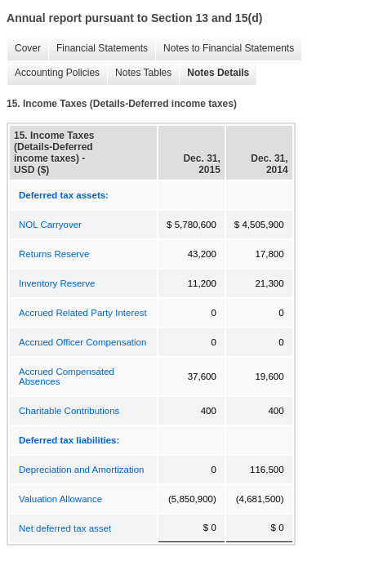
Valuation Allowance (60, 499)
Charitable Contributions (69, 411)
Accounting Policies (53, 73)
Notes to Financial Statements (225, 49)
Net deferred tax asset (65, 528)
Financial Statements (98, 49)
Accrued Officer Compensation (82, 342)
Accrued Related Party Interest (83, 313)
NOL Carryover (50, 225)
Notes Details (214, 73)
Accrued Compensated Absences (67, 376)
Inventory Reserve (57, 283)
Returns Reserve (54, 254)
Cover (24, 49)
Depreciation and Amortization (81, 470)
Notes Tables (139, 73)
